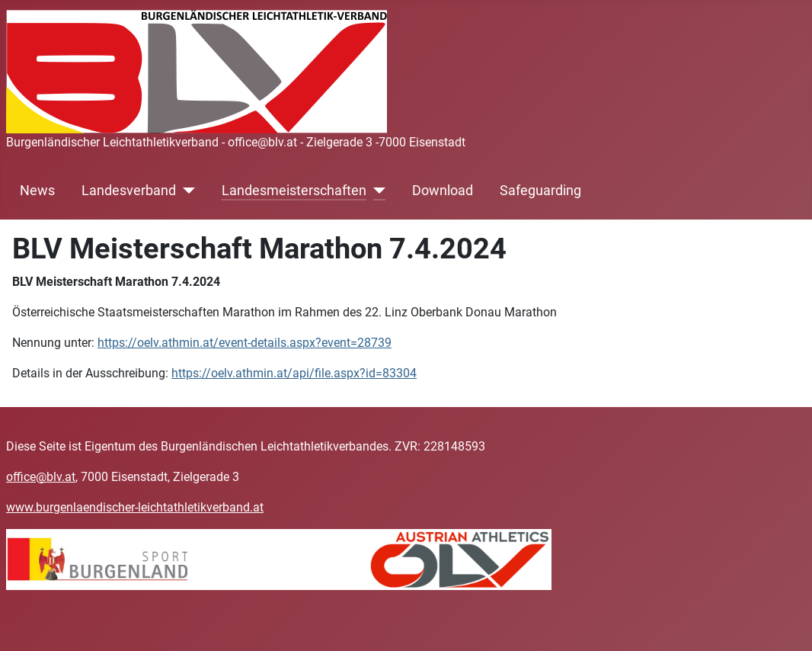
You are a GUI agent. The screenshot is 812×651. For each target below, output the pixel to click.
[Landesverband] (185, 191)
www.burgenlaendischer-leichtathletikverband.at (135, 507)
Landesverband (129, 191)
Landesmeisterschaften (294, 191)
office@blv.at (41, 477)
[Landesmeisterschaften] (376, 191)
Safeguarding (540, 191)
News (37, 191)
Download (443, 191)
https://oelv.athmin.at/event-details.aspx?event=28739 (245, 343)
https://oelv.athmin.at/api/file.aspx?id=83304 (294, 373)
